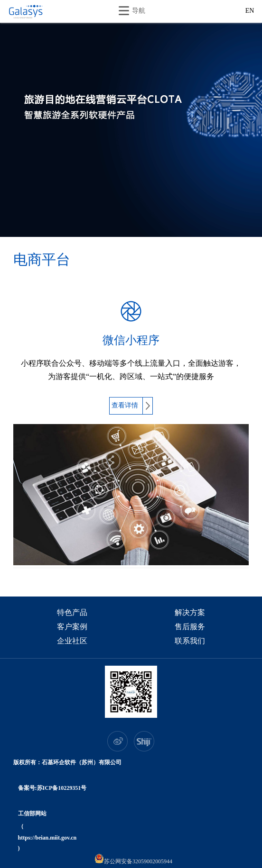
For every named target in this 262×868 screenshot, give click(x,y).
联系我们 (190, 642)
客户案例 (72, 627)
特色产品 (72, 613)
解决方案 (190, 613)
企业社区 (72, 642)
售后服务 (190, 627)
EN (250, 11)
